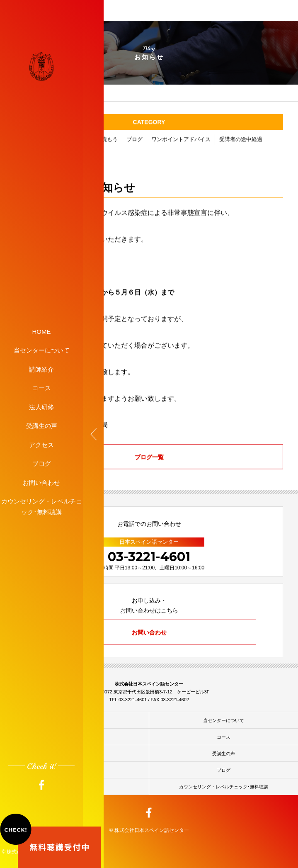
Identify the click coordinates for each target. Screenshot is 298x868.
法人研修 (41, 407)
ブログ (42, 463)
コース (42, 388)
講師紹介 (41, 369)
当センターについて (42, 350)
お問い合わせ (41, 482)
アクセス (41, 444)
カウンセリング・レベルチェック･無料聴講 (42, 507)
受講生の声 (42, 426)
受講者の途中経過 (241, 141)
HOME (42, 331)
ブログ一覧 (149, 458)
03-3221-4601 (149, 557)
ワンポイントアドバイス (181, 141)
